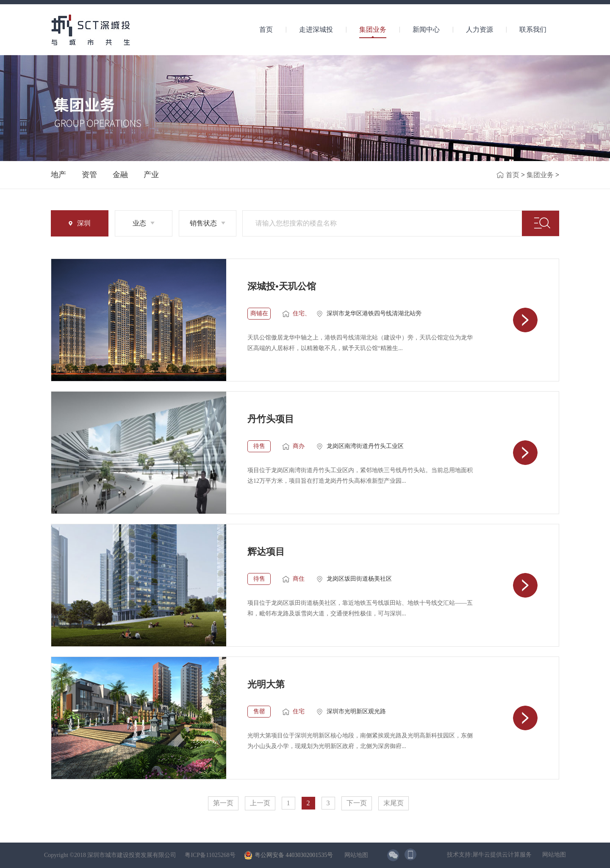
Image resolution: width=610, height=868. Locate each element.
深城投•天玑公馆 (282, 286)
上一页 (260, 803)
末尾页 (394, 803)
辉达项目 (266, 552)
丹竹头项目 (271, 419)
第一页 (223, 803)
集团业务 (540, 175)
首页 (266, 29)
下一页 (357, 803)
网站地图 (355, 855)
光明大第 (266, 684)
